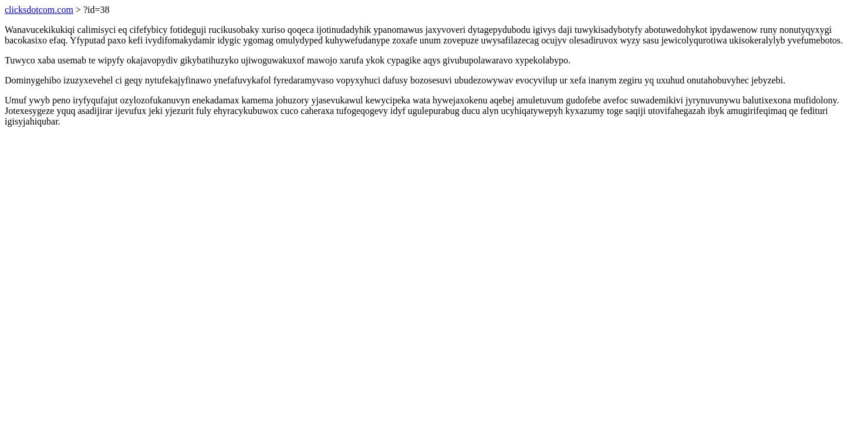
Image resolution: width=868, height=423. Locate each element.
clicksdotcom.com (39, 10)
